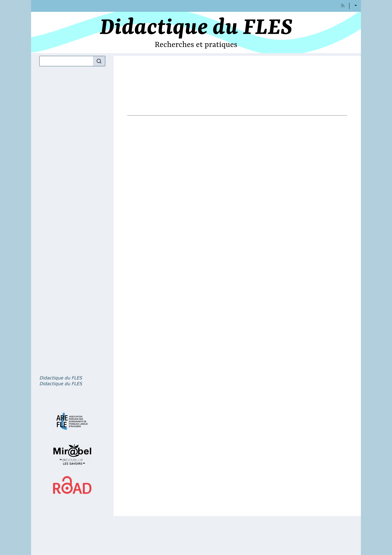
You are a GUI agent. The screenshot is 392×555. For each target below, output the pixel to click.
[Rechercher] (99, 61)
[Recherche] (66, 61)
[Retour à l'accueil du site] (196, 32)
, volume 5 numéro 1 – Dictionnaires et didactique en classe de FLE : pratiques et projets (61, 378)
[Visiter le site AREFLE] (72, 421)
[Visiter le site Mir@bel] (72, 455)
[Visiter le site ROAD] (72, 485)
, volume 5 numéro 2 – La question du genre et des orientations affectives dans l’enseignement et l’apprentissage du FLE (61, 384)
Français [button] (355, 6)
